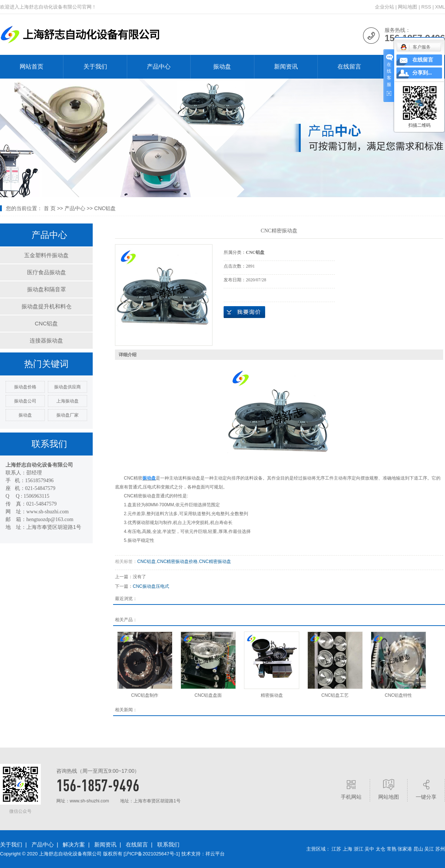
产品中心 (159, 67)
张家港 (405, 849)
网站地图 (408, 7)
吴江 (429, 849)
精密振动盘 (272, 695)
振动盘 (222, 67)
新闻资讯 (286, 67)
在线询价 (244, 312)
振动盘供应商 (67, 387)
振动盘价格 (25, 387)
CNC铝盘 (105, 208)
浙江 (359, 849)
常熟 (392, 849)
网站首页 (32, 67)
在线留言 (349, 67)
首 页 (50, 208)
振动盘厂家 (67, 415)
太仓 (380, 849)
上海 (347, 849)
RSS (426, 7)
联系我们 (168, 844)
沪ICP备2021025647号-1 (152, 854)
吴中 (369, 849)
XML (440, 7)
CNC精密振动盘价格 (177, 561)
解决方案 (74, 844)
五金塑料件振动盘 (46, 255)
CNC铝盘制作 (145, 695)
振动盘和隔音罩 (47, 289)
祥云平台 (215, 854)
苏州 (440, 849)
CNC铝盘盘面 (208, 695)
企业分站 (385, 7)
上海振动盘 (67, 401)
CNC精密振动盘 (215, 561)
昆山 (418, 849)
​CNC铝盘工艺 (335, 695)
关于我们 (95, 67)
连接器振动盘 (46, 340)
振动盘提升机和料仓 (47, 306)
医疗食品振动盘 (47, 272)
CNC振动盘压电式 (151, 586)
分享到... (422, 73)
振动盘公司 (25, 401)
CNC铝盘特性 (399, 695)
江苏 (336, 849)
